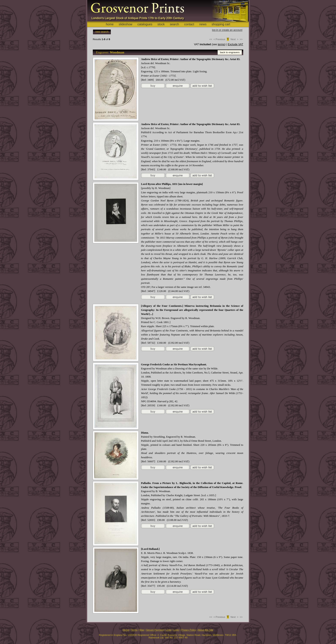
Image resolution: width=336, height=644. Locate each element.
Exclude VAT (235, 44)
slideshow (125, 24)
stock (161, 24)
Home (126, 630)
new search (102, 32)
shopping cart (221, 24)
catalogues (145, 24)
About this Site (205, 630)
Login (176, 630)
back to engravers (230, 52)
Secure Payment (155, 630)
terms (221, 44)
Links (169, 630)
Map (142, 630)
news (203, 24)
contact (189, 24)
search (174, 24)
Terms (134, 630)
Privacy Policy (189, 630)
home (110, 24)
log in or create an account (227, 30)
